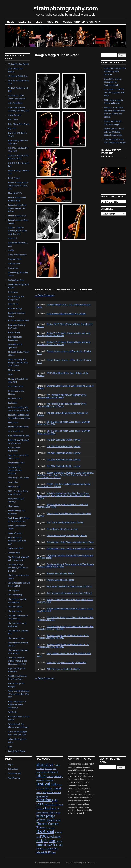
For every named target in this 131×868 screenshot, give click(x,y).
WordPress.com (89, 863)
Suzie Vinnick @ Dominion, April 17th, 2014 (17, 541)
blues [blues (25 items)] (41, 776)
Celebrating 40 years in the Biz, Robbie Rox (66, 663)
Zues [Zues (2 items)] (53, 852)
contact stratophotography (82, 22)
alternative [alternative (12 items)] (45, 764)
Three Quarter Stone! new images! (62, 529)
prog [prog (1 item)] (49, 828)
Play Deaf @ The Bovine (18, 427)
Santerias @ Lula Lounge (18, 478)
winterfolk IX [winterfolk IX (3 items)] (44, 852)
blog (39, 22)
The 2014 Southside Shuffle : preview (63, 440)
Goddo (11, 250)
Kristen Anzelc (14, 332)
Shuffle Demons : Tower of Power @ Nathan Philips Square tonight (114, 132)
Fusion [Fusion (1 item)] (60, 785)
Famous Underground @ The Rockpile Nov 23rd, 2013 (18, 186)
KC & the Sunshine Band (18, 320)
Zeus (10, 747)
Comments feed (14, 773)
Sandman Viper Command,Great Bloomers (15, 470)
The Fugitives (14, 590)
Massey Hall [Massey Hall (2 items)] (48, 812)
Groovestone (13, 268)
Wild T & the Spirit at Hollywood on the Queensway (17, 705)
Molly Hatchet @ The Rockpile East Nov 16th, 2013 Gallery (18, 362)
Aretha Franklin (14, 115)
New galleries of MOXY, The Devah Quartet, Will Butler (114, 93)
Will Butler (13, 712)
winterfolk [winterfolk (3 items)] (52, 848)
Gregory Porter (14, 264)
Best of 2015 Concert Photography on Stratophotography (113, 82)
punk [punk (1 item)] (53, 828)
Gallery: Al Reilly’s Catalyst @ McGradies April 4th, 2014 (17, 231)
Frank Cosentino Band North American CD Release (17, 208)
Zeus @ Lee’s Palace (17, 751)
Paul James (13, 403)
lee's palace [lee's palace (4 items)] (51, 804)
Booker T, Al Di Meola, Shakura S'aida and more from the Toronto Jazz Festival (64, 334)
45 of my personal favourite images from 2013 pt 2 (69, 593)
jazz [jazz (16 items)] (40, 804)
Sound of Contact (15, 533)
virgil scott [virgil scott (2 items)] (41, 849)
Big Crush (12, 128)
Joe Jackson (13, 292)
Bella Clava (13, 120)
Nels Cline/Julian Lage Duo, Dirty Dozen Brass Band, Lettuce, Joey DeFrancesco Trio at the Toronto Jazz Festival (63, 496)
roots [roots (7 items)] (52, 841)
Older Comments (45, 295)
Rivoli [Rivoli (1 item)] (57, 832)
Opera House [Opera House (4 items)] (53, 820)
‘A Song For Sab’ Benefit (18, 64)
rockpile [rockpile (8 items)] (42, 841)
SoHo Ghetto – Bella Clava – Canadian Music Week (70, 542)
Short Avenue (14, 506)
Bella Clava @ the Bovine (19, 124)
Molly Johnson (14, 370)
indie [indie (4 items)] (55, 800)
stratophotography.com (65, 8)
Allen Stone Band (15, 103)
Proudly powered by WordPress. (48, 863)
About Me (53, 22)
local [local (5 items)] (48, 808)
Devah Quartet (14, 178)
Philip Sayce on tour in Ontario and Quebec (66, 314)
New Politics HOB (16, 386)
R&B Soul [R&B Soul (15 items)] (45, 831)
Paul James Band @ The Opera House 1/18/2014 (69, 586)
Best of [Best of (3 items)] (54, 772)
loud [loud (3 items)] (54, 809)
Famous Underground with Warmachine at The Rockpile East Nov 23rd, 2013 (63, 637)
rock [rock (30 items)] (44, 836)
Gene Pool (12, 238)
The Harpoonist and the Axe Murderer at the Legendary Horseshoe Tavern (62, 396)
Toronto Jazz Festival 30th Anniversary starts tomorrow (115, 71)
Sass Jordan (13, 482)
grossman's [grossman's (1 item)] (40, 789)
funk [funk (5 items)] (54, 784)
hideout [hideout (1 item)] (39, 793)
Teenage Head (14, 553)
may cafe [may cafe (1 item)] (57, 812)
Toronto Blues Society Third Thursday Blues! (67, 536)
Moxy (10, 374)
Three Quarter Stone (16, 638)
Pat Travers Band (15, 398)
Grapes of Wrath (15, 259)
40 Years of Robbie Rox (18, 76)
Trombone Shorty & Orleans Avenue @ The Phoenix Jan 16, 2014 (18, 661)
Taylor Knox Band (16, 548)
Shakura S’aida (14, 487)
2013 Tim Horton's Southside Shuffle (63, 669)
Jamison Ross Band (16, 280)
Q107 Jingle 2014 (15, 431)
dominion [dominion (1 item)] (40, 780)
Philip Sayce (13, 422)
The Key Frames (15, 611)
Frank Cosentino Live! (17, 216)
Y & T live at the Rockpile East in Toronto (65, 522)
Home (10, 22)
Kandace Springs (15, 308)
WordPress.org (14, 778)
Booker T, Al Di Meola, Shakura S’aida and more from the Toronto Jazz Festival (64, 343)
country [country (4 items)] (58, 776)
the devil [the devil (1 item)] (59, 841)
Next (119, 175)
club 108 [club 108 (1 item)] (50, 777)
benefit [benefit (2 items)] (47, 772)
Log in (11, 765)
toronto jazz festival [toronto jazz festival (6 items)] (49, 845)
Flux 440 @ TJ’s (15, 193)
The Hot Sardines (15, 607)
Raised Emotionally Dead (18, 436)
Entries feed (13, 769)
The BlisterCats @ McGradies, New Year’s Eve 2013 (18, 568)
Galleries (25, 22)
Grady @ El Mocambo (17, 255)
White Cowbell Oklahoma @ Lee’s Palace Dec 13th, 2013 (19, 694)
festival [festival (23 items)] (43, 784)
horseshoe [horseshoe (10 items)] (44, 800)
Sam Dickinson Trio (16, 463)
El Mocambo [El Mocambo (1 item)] (49, 780)
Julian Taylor (13, 304)
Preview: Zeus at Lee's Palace (60, 573)
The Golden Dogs (15, 595)
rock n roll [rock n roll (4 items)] (55, 837)
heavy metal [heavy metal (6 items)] (53, 788)
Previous (106, 175)
